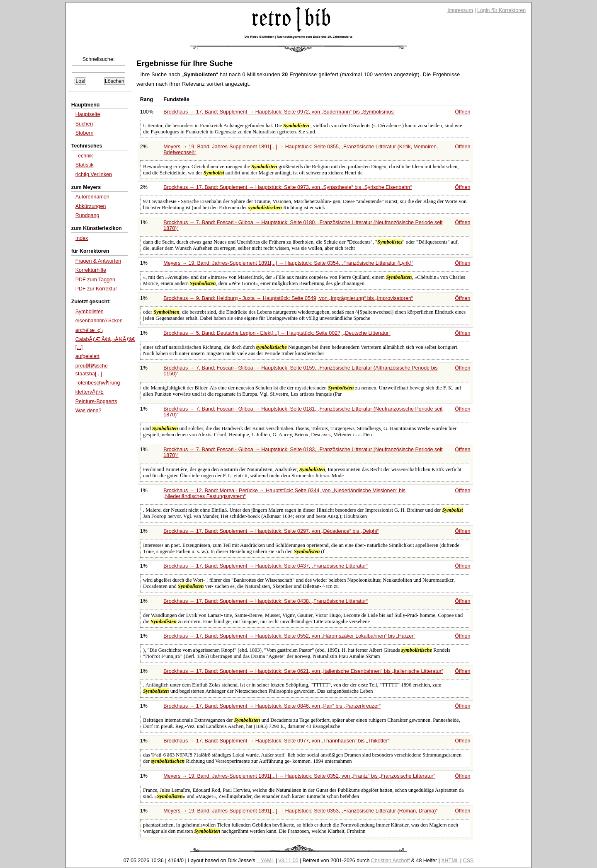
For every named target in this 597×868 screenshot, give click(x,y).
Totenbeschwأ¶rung (98, 383)
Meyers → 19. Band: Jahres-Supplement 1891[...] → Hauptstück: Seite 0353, (300, 811)
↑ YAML (266, 861)
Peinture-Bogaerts (96, 401)
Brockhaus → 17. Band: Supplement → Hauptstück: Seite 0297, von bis (271, 531)
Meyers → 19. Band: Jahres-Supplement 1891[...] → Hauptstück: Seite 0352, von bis (299, 776)
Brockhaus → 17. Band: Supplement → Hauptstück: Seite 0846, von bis (272, 706)
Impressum (460, 10)
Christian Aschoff (390, 861)
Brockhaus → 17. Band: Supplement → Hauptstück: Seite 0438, (266, 601)
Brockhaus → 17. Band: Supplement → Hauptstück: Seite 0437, (266, 566)
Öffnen (462, 112)
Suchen (84, 124)
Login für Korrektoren (501, 10)
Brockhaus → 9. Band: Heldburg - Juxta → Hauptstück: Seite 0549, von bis (288, 298)
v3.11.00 (289, 861)
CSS (468, 861)
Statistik (85, 165)
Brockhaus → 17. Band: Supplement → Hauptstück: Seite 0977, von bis (277, 741)
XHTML (450, 861)
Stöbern (85, 133)
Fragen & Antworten (98, 261)
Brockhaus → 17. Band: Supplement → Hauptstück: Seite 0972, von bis (279, 112)
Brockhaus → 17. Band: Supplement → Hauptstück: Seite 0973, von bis (288, 187)
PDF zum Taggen (95, 280)
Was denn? (89, 411)
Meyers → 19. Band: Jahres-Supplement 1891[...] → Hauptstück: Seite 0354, (288, 263)
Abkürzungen (91, 206)
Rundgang (87, 215)
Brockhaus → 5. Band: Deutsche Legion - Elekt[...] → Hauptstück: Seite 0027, (277, 333)
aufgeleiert (87, 356)
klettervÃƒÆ (90, 392)
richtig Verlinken (94, 174)
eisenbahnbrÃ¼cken (99, 321)
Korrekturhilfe (91, 270)
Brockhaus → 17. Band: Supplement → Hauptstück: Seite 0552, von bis (289, 636)
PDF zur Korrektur (96, 289)
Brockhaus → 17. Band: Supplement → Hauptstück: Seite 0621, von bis (303, 671)
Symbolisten (90, 312)
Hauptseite (88, 114)
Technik (84, 156)
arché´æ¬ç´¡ (90, 330)
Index (82, 238)
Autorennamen (92, 197)
